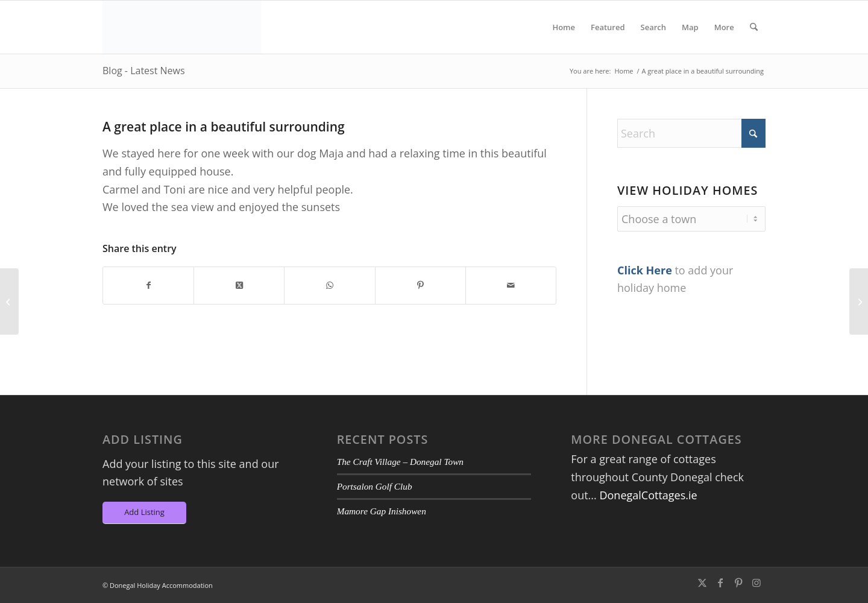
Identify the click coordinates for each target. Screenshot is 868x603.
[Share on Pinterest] (420, 286)
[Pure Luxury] (9, 301)
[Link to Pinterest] (738, 582)
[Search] (754, 27)
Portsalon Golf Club (375, 486)
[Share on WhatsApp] (329, 286)
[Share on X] (239, 286)
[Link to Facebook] (720, 582)
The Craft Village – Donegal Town (400, 462)
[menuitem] (564, 27)
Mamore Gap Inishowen (382, 511)
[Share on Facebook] (148, 286)
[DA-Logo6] (182, 27)
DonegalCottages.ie (648, 495)
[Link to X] (702, 582)
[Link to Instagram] (756, 582)
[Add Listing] (144, 513)
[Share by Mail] (511, 286)
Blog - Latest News (144, 71)
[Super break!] (859, 301)
